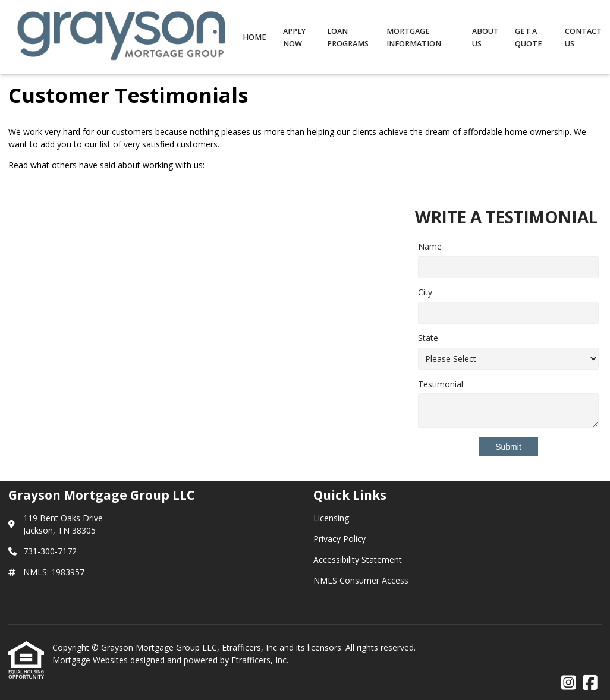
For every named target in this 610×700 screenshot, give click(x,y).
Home (254, 37)
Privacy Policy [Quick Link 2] (339, 539)
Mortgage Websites (91, 660)
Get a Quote (529, 37)
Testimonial (441, 384)
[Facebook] (590, 683)
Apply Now (294, 37)
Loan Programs (348, 37)
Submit (508, 447)
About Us (485, 37)
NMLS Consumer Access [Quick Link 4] (361, 580)
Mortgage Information (414, 37)
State (428, 338)
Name (430, 246)
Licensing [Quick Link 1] (331, 518)
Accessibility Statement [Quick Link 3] (358, 559)
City (425, 292)
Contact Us (583, 37)
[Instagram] (569, 683)
